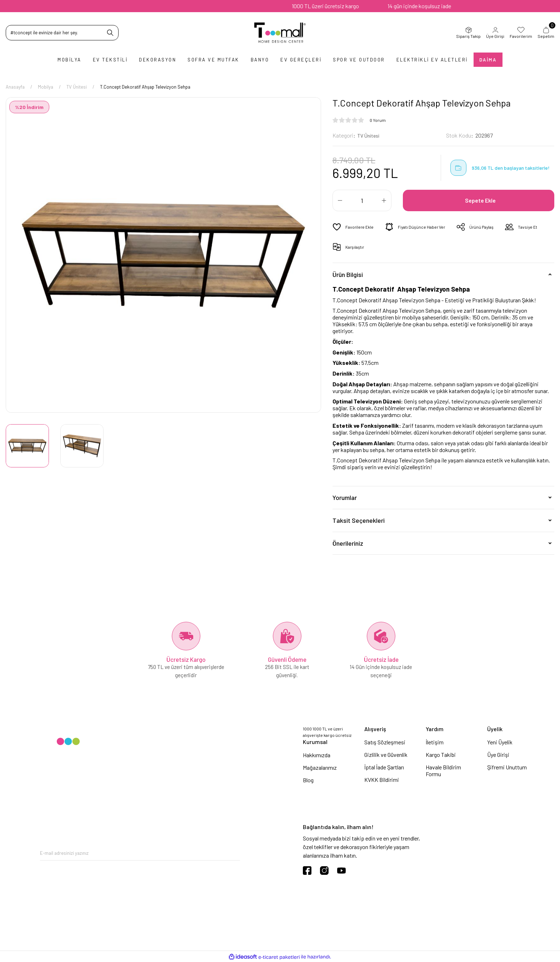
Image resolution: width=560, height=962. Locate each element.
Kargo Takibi (441, 755)
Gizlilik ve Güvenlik (386, 755)
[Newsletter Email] (140, 853)
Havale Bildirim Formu (443, 770)
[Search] (62, 33)
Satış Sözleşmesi (385, 742)
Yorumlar (345, 497)
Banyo (260, 60)
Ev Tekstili (110, 60)
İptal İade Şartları (384, 767)
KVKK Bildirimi (382, 780)
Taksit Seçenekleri (359, 520)
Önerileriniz (348, 543)
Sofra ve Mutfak (213, 60)
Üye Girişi (495, 33)
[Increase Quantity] (384, 200)
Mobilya (69, 60)
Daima (488, 60)
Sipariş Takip (468, 33)
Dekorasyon (157, 60)
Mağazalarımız (320, 767)
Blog (308, 780)
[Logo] (280, 33)
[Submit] (235, 853)
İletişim (435, 742)
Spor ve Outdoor (359, 60)
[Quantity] (362, 200)
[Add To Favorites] (354, 227)
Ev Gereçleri (301, 60)
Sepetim (546, 33)
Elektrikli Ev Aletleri (432, 60)
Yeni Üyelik (500, 742)
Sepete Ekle (481, 200)
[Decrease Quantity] (340, 200)
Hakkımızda (317, 755)
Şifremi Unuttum (507, 767)
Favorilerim (521, 33)
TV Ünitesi (370, 135)
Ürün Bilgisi (348, 274)
